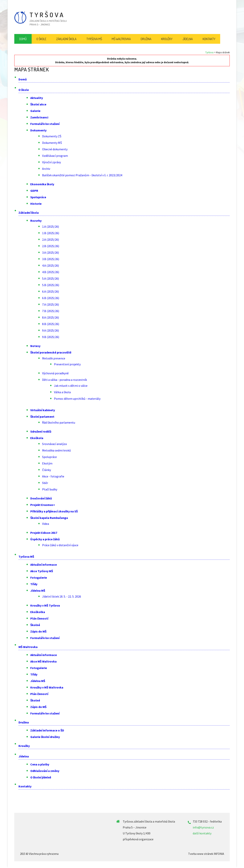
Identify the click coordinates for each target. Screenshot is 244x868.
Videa (46, 524)
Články (47, 470)
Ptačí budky (50, 489)
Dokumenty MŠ (52, 143)
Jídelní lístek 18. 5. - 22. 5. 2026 (62, 596)
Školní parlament (42, 417)
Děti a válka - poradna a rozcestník (65, 380)
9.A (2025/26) (51, 330)
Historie (36, 204)
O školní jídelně (41, 777)
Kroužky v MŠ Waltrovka (47, 687)
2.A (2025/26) (51, 239)
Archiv (46, 169)
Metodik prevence (54, 358)
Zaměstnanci (39, 117)
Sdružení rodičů (41, 431)
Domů (23, 79)
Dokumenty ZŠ (52, 136)
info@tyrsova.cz (203, 827)
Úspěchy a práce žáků (45, 539)
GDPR (34, 191)
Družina (24, 722)
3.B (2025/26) (51, 259)
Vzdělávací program (55, 156)
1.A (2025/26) (51, 227)
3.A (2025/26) (51, 252)
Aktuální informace (44, 565)
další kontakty (202, 833)
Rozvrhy (36, 221)
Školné (35, 625)
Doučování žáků (41, 498)
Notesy (35, 346)
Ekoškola (37, 438)
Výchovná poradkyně (55, 373)
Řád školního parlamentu (59, 422)
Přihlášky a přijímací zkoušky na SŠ (54, 511)
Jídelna (24, 756)
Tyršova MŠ (26, 557)
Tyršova (209, 52)
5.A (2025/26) (51, 278)
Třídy (34, 584)
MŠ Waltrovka (28, 647)
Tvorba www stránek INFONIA (206, 854)
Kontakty (25, 786)
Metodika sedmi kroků (57, 450)
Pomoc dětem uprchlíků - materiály (77, 399)
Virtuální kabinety (43, 410)
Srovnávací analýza (54, 444)
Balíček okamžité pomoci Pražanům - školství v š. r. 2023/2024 (82, 175)
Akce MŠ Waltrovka (43, 661)
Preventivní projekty (67, 364)
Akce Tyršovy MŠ (42, 571)
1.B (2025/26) (51, 233)
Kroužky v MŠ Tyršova (45, 605)
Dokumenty (38, 130)
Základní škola (29, 213)
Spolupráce (38, 197)
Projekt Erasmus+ (43, 505)
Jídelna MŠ (38, 591)
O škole (24, 90)
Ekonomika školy (42, 184)
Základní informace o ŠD (47, 730)
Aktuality (37, 98)
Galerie (35, 111)
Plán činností (39, 618)
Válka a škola (62, 392)
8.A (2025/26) (51, 317)
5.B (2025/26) (51, 285)
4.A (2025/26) (51, 265)
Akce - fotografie (53, 476)
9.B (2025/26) (51, 337)
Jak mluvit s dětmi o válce (71, 386)
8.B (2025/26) (51, 324)
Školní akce (38, 104)
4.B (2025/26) (51, 272)
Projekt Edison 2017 (44, 533)
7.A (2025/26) (51, 304)
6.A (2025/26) (51, 291)
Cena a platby (40, 764)
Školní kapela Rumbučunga (49, 518)
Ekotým (47, 463)
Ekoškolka (38, 612)
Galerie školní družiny (45, 737)
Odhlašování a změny (45, 771)
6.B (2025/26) (51, 298)
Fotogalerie (39, 578)
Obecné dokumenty (55, 149)
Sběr (45, 483)
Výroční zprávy (51, 162)
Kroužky (24, 746)
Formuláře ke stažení (45, 124)
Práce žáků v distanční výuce (60, 545)
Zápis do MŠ (38, 631)
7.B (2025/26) (51, 311)
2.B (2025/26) (51, 246)
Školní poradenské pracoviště (51, 352)
